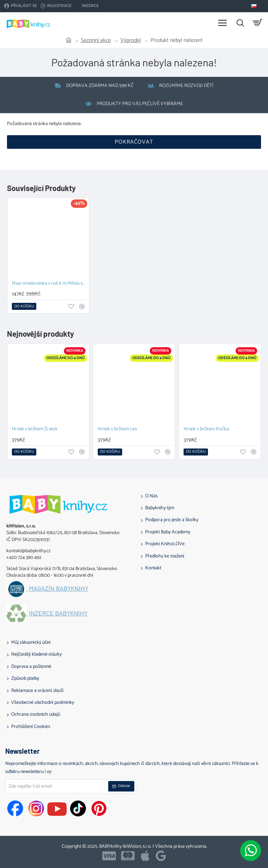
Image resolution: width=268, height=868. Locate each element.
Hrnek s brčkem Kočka (206, 429)
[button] (24, 306)
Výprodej (131, 41)
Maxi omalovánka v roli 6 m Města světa (50, 284)
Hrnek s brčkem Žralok (35, 429)
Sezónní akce (96, 41)
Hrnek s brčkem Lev (117, 429)
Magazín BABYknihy (59, 589)
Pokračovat (134, 142)
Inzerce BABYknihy (58, 613)
